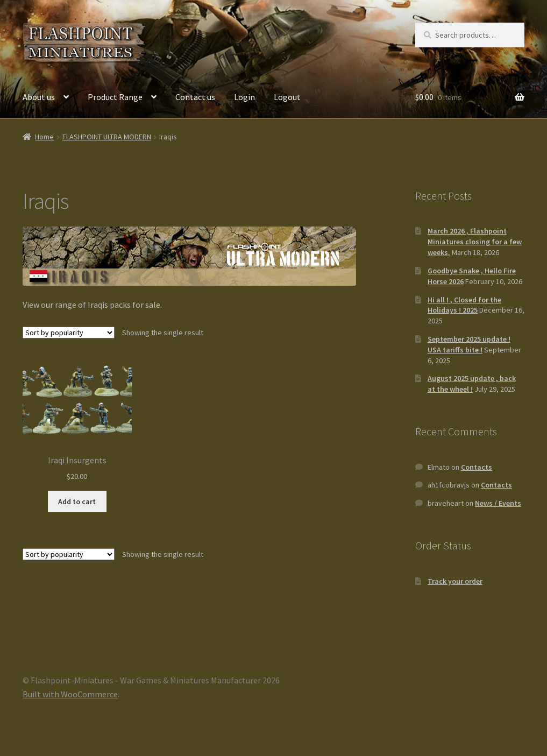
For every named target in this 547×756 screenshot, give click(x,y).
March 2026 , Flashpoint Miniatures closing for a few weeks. (475, 242)
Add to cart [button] (77, 501)
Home (44, 137)
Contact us (195, 97)
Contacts (477, 467)
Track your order (455, 581)
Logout (287, 97)
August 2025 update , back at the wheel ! (472, 384)
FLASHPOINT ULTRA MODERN (107, 137)
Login (244, 97)
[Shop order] (69, 333)
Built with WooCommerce (70, 694)
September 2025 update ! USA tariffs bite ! (469, 344)
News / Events (498, 503)
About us (39, 97)
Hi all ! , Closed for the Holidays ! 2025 (464, 305)
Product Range (115, 97)
